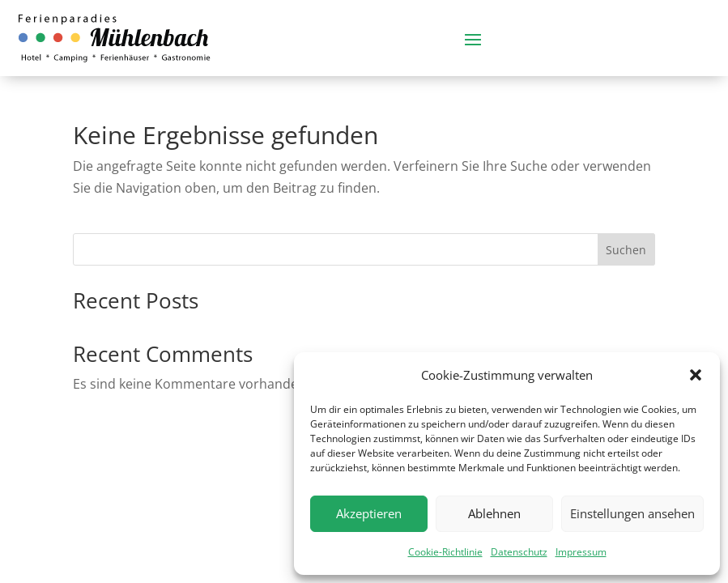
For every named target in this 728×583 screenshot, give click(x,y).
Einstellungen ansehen (632, 513)
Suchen (626, 250)
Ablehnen (494, 513)
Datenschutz (519, 552)
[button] (696, 375)
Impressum (581, 552)
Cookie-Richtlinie (445, 552)
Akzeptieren (369, 513)
